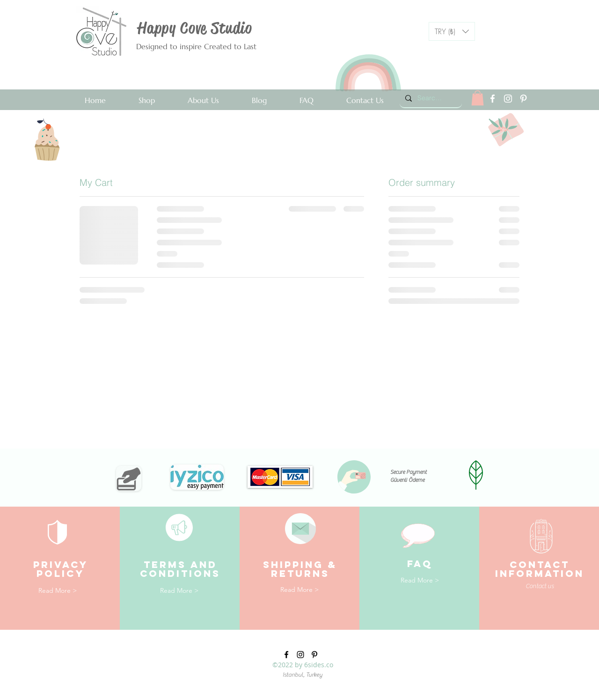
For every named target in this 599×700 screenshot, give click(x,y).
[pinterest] (523, 99)
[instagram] (508, 99)
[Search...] (430, 98)
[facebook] (493, 99)
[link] (478, 98)
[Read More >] (58, 591)
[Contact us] (559, 586)
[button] (452, 31)
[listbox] (452, 31)
